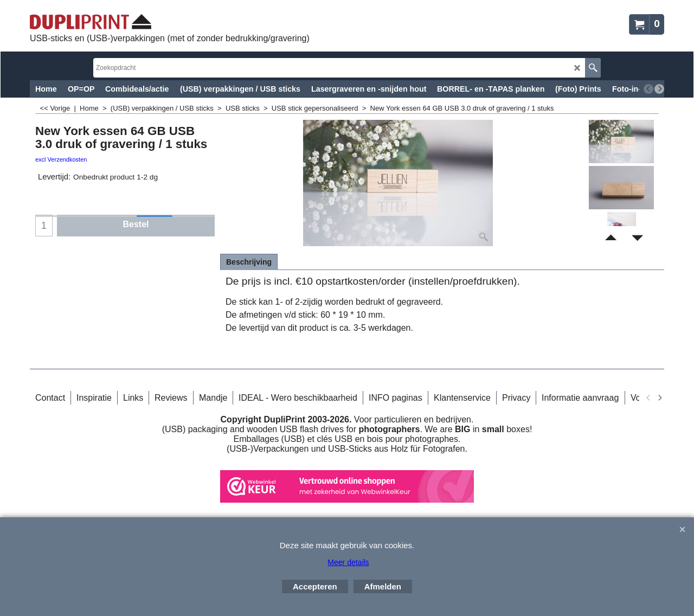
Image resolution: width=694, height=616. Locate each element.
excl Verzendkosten (61, 159)
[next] (659, 89)
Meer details (348, 562)
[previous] (648, 89)
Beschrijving (249, 262)
